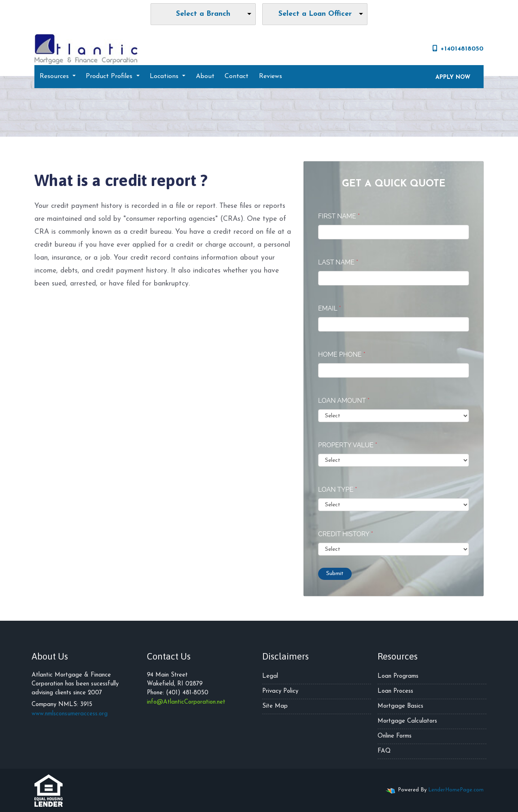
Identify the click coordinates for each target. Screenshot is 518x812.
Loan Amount (344, 401)
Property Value (348, 445)
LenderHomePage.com (456, 790)
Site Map (275, 706)
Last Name (338, 262)
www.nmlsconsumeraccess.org (70, 714)
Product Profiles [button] (110, 76)
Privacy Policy (280, 691)
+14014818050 (458, 49)
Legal (270, 676)
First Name (339, 216)
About (205, 76)
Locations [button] (165, 76)
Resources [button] (55, 76)
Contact (237, 76)
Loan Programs (398, 676)
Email (330, 308)
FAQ (384, 751)
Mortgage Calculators (407, 721)
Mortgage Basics (400, 706)
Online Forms (395, 736)
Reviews (271, 76)
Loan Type (338, 490)
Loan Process (395, 691)
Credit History (346, 534)
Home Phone (342, 354)
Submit (335, 574)
